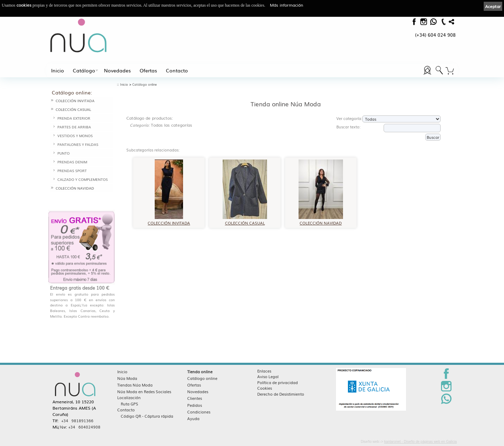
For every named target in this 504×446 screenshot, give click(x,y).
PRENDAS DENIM (72, 162)
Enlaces (264, 371)
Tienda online (200, 371)
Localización (129, 397)
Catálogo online (145, 84)
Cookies (265, 388)
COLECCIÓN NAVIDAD (75, 188)
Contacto (177, 70)
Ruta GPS (129, 404)
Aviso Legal (268, 376)
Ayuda (193, 418)
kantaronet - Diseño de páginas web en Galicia (421, 442)
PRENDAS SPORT (72, 171)
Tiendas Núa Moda (135, 385)
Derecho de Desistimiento (281, 394)
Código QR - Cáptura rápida (147, 416)
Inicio (58, 70)
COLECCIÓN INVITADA (75, 101)
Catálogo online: (72, 92)
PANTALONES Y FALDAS (78, 144)
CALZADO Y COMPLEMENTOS (83, 179)
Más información (286, 5)
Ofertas (148, 70)
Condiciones (199, 412)
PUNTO (64, 153)
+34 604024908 (84, 427)
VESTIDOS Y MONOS (75, 136)
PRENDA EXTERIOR (74, 118)
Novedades (117, 70)
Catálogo (84, 70)
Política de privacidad (278, 382)
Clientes (195, 398)
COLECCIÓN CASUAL (73, 109)
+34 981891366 (77, 420)
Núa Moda (127, 378)
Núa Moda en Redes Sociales (144, 391)
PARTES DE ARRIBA (74, 127)
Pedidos (195, 405)
